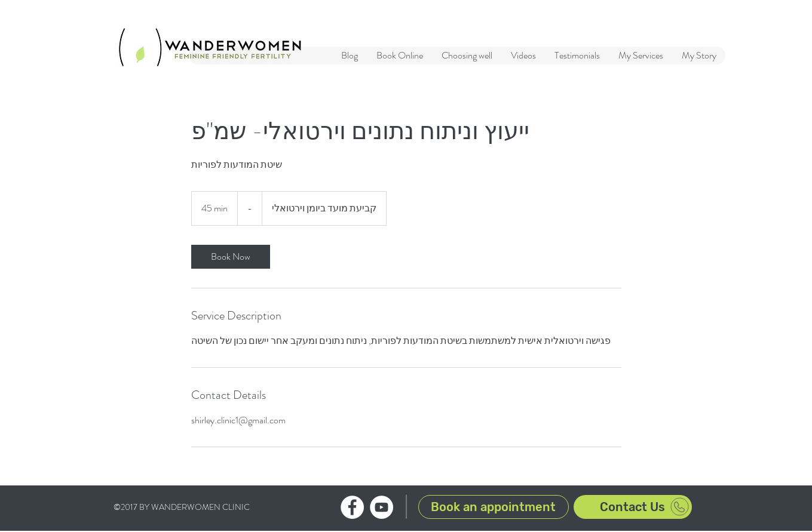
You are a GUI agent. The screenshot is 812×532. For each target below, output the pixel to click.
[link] (231, 257)
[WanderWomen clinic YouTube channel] (382, 507)
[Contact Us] (633, 507)
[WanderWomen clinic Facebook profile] (352, 507)
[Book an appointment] (494, 507)
